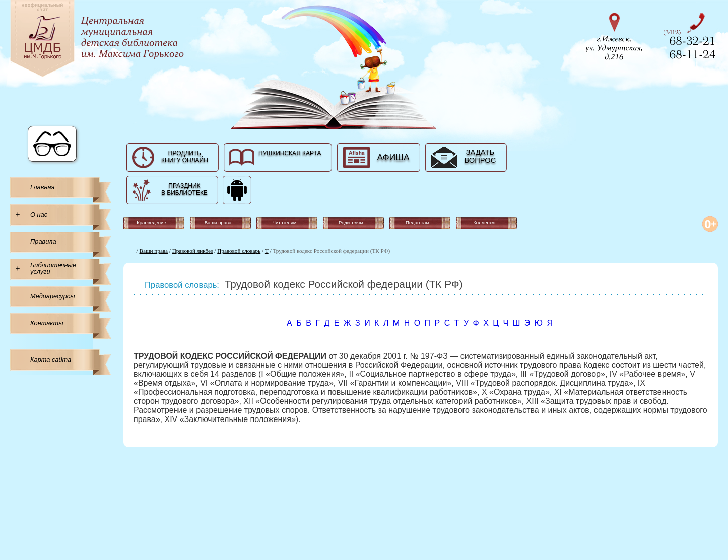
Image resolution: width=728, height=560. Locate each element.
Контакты (47, 323)
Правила (43, 241)
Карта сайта (51, 359)
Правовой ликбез (193, 251)
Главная (42, 187)
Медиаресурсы (53, 296)
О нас (39, 214)
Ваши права (154, 251)
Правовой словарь (239, 251)
